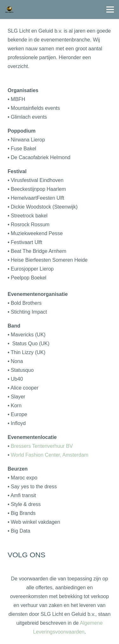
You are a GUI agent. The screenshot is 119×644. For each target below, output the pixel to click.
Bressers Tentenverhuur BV (42, 446)
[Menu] (110, 9)
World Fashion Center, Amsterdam (50, 455)
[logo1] (9, 9)
